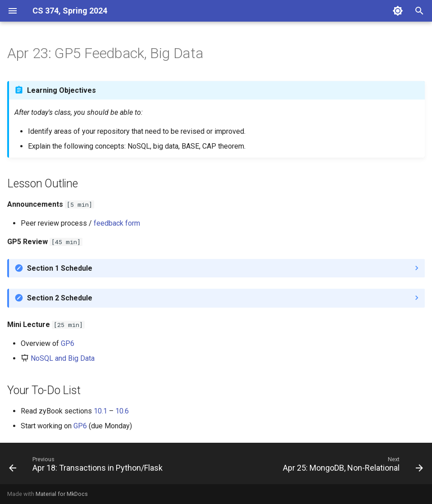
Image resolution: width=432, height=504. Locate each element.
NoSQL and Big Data (63, 358)
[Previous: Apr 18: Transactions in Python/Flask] (87, 466)
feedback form (117, 223)
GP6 (68, 343)
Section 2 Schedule (60, 298)
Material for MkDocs (62, 494)
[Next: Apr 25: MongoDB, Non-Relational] (352, 466)
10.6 (122, 411)
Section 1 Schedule (60, 268)
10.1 (100, 411)
